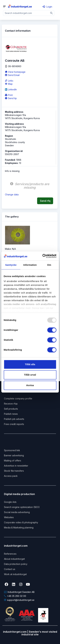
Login (47, 7)
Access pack (11, 476)
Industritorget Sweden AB (19, 592)
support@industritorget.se (19, 600)
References (10, 554)
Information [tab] (30, 265)
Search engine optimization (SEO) (22, 507)
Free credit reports (14, 424)
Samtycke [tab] (11, 265)
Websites (9, 517)
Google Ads (10, 502)
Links (9, 81)
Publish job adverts (14, 419)
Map (9, 84)
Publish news (11, 414)
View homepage (15, 72)
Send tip (11, 98)
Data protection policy (16, 564)
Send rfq (45, 201)
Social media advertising (17, 512)
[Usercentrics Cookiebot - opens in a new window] (43, 256)
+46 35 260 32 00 (15, 596)
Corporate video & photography (21, 522)
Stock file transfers (14, 471)
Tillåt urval (30, 375)
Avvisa (30, 385)
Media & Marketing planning (19, 528)
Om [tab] (49, 265)
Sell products (11, 409)
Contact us (10, 569)
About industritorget (14, 559)
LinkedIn (11, 89)
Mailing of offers (13, 461)
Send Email (12, 75)
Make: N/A (10, 249)
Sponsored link (12, 450)
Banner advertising (14, 455)
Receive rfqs (11, 404)
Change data (12, 194)
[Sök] (52, 13)
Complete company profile (18, 399)
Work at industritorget (15, 574)
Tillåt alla (30, 364)
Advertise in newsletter (16, 466)
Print (9, 95)
